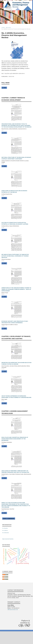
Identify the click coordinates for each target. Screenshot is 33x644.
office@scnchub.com (13, 610)
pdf (5, 88)
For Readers (5, 528)
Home (3, 28)
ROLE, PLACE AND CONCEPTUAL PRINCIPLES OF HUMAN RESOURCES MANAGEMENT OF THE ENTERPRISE (15, 439)
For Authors (5, 530)
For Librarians (6, 533)
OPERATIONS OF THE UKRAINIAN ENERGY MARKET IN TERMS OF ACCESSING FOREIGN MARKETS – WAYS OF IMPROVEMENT (16, 289)
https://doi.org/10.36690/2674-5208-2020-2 (15, 73)
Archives (8, 28)
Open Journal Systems (8, 539)
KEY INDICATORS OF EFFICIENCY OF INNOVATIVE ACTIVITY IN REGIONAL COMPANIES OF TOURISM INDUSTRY (15, 256)
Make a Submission (9, 519)
